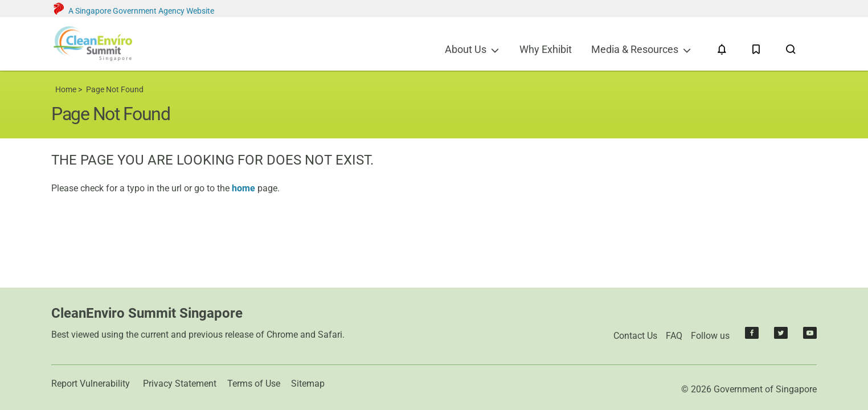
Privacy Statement (180, 384)
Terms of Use (254, 384)
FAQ (674, 336)
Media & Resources (635, 49)
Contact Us (635, 336)
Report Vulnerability (91, 384)
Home (66, 90)
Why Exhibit (546, 49)
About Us (466, 49)
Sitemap (308, 384)
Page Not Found (115, 90)
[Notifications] (722, 50)
